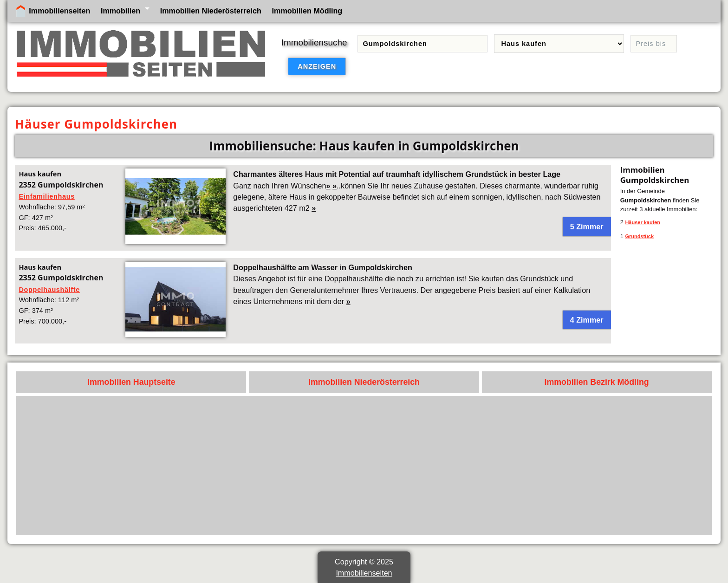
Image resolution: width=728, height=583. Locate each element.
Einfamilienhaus (46, 196)
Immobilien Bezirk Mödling (597, 382)
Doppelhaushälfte (49, 290)
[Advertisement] (429, 466)
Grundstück (639, 236)
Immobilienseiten (59, 11)
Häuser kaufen (643, 222)
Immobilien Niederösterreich (211, 11)
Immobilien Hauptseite (131, 382)
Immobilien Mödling (307, 11)
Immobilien (120, 11)
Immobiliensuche (314, 42)
